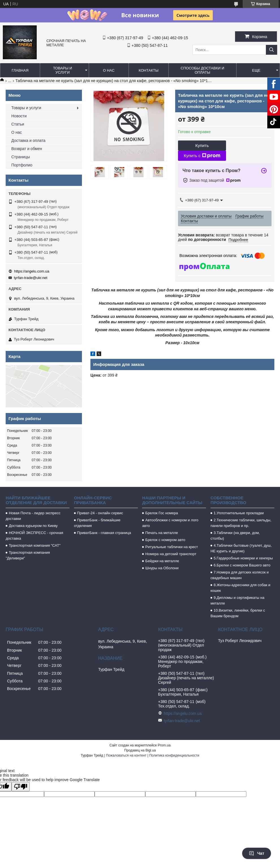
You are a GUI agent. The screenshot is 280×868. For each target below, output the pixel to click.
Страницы (21, 157)
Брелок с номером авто (165, 540)
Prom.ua (164, 745)
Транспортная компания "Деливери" (28, 555)
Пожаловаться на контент (126, 755)
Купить (202, 145)
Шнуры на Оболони (162, 568)
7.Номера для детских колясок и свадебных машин (240, 575)
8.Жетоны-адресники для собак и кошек (240, 588)
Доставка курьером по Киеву (33, 526)
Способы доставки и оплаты (202, 70)
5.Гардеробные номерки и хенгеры (243, 558)
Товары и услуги (63, 70)
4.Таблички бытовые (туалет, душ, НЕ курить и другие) (241, 548)
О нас (109, 70)
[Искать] (272, 50)
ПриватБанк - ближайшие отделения (97, 523)
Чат (257, 853)
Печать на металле (161, 533)
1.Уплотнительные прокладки (239, 513)
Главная (20, 70)
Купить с (202, 156)
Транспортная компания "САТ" (35, 545)
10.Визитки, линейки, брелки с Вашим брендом (238, 613)
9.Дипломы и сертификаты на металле (237, 600)
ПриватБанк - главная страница (104, 533)
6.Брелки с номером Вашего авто (242, 565)
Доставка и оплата (28, 140)
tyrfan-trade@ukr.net (31, 278)
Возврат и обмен (27, 149)
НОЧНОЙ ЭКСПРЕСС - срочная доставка (34, 536)
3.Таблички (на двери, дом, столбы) (235, 536)
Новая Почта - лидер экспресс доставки (33, 516)
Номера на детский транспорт (171, 554)
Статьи (18, 124)
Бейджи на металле (162, 561)
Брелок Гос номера (161, 513)
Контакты (149, 70)
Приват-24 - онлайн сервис (100, 513)
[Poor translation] (21, 787)
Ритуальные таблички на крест (172, 547)
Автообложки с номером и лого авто (170, 523)
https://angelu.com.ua (32, 271)
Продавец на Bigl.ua (140, 750)
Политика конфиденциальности (174, 755)
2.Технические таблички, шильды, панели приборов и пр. (241, 523)
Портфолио (22, 165)
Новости (19, 116)
